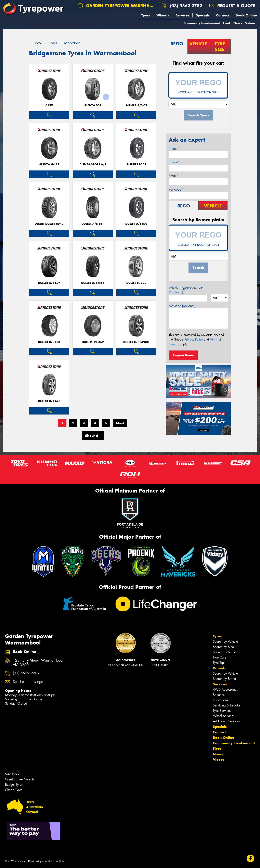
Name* (174, 149)
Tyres (146, 15)
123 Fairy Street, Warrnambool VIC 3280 (38, 663)
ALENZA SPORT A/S (93, 164)
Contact (223, 15)
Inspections (220, 700)
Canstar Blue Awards (19, 779)
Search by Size (223, 647)
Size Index (12, 774)
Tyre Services (222, 711)
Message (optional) (182, 306)
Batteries (219, 695)
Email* (174, 176)
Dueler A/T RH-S (93, 283)
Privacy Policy (194, 340)
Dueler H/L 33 (136, 283)
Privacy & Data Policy (29, 861)
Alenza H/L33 (49, 164)
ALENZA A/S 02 (136, 105)
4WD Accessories (225, 690)
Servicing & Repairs (226, 705)
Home (35, 43)
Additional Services (226, 721)
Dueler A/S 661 (93, 224)
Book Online (246, 15)
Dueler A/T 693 (136, 224)
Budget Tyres (14, 785)
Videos (250, 23)
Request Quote (183, 355)
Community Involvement (202, 23)
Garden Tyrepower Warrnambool (118, 6)
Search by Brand (224, 652)
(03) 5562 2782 (186, 6)
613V (49, 105)
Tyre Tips (219, 663)
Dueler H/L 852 (93, 342)
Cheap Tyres (14, 790)
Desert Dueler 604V (49, 224)
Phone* (174, 162)
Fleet (227, 23)
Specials (203, 15)
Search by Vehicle (225, 642)
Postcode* (176, 189)
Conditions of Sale (54, 861)
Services (182, 15)
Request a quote (232, 6)
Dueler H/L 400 (49, 342)
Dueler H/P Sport (136, 342)
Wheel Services (224, 716)
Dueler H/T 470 (49, 401)
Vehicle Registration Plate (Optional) (186, 290)
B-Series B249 (136, 164)
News (238, 23)
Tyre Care (220, 657)
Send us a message (28, 682)
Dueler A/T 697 (49, 283)
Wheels (163, 15)
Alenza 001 (93, 105)
